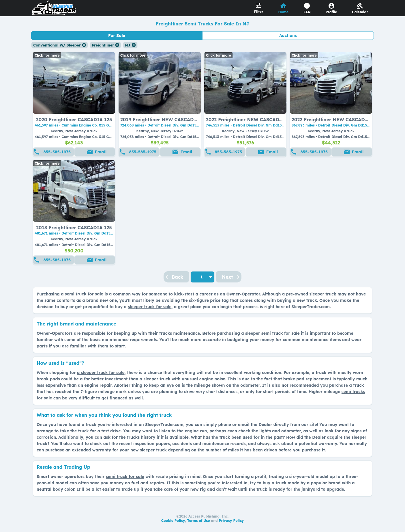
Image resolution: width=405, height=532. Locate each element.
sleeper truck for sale (150, 307)
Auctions (288, 36)
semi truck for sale (84, 294)
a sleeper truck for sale (101, 373)
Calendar (360, 12)
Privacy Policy (231, 521)
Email (101, 152)
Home (284, 12)
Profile (331, 12)
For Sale (117, 36)
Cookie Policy (173, 521)
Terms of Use (199, 521)
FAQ (307, 12)
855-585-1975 (57, 152)
